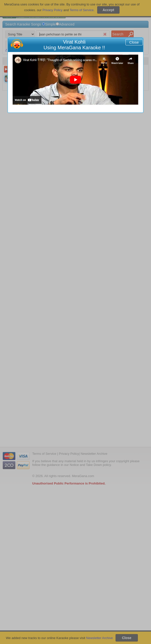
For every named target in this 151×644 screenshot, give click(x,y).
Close (134, 42)
